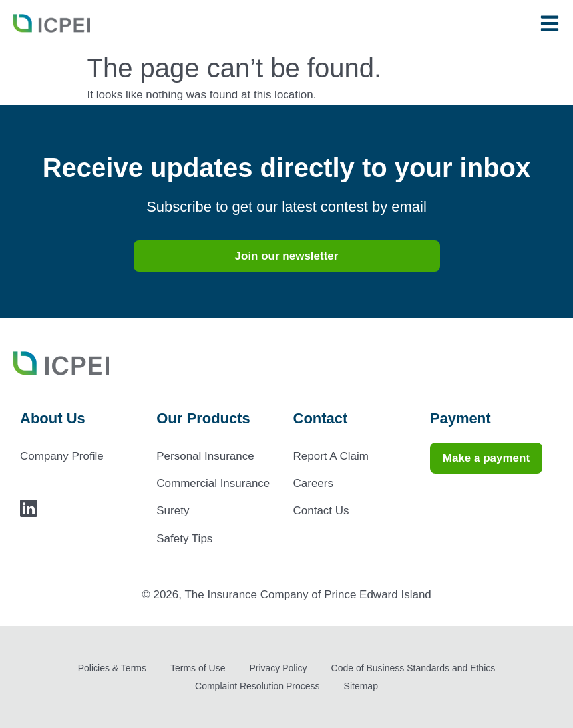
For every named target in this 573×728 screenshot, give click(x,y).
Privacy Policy (278, 668)
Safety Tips (184, 539)
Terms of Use (198, 668)
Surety (173, 511)
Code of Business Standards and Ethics (414, 668)
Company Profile (62, 456)
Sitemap (361, 686)
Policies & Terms (112, 668)
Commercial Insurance (213, 483)
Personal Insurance (205, 456)
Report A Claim (331, 456)
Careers (313, 483)
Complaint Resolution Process (258, 686)
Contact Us (321, 511)
